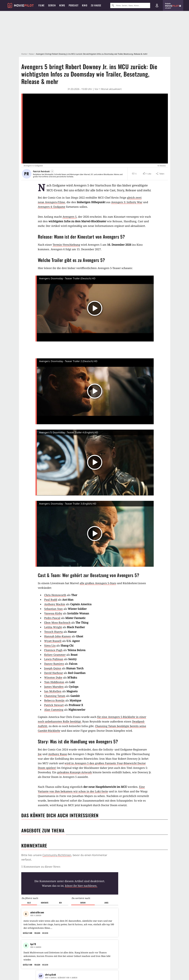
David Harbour (54, 673)
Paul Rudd (51, 600)
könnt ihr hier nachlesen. (81, 886)
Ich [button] (60, 903)
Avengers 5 (70, 217)
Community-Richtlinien (57, 855)
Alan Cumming (54, 710)
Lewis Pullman (54, 659)
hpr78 (33, 944)
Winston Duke (53, 677)
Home (24, 54)
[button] (147, 174)
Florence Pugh (53, 650)
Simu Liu (50, 645)
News (31, 54)
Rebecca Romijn (54, 700)
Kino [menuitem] (85, 5)
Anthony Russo (58, 754)
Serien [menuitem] (52, 5)
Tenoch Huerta (53, 632)
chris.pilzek (51, 975)
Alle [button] (29, 903)
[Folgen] (52, 171)
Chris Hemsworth (55, 595)
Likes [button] (106, 903)
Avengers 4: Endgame (52, 207)
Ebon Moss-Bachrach (57, 623)
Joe (40, 754)
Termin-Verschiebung (66, 245)
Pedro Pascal (52, 618)
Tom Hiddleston (54, 682)
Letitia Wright (53, 627)
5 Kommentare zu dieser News (41, 867)
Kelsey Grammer (55, 655)
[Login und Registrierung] (157, 5)
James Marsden (54, 687)
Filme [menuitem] (42, 5)
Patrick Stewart (54, 705)
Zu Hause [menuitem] (96, 5)
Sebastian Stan (53, 609)
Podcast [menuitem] (74, 5)
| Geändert (61, 978)
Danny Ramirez (54, 664)
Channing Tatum (55, 696)
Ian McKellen (53, 691)
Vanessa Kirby (53, 613)
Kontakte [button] (45, 903)
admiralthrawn (37, 912)
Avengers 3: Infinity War (127, 202)
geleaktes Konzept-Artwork (75, 772)
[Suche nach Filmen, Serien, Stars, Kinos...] (130, 5)
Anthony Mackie (55, 604)
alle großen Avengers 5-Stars (98, 583)
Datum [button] (83, 903)
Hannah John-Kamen (58, 636)
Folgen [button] (37, 933)
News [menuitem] (62, 5)
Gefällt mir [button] (28, 933)
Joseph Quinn (53, 668)
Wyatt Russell (53, 641)
